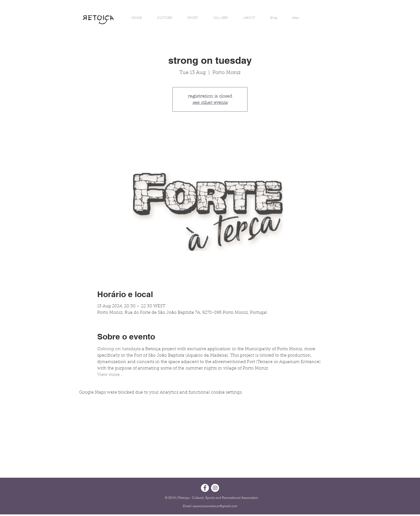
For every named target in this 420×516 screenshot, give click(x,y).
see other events (210, 102)
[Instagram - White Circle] (215, 488)
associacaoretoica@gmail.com (215, 506)
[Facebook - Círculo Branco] (205, 488)
